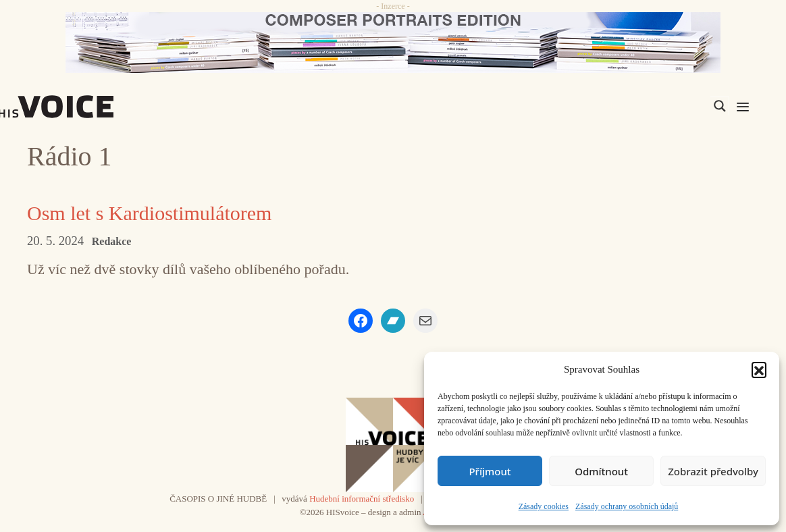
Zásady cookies (544, 506)
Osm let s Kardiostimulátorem (149, 213)
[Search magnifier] (720, 106)
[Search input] (656, 106)
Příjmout (490, 471)
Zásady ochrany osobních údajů (627, 506)
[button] (759, 369)
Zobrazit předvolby (713, 471)
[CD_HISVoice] (393, 43)
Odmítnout (601, 471)
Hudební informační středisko (362, 499)
